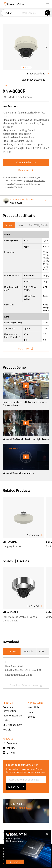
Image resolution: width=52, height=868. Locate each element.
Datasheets (12, 651)
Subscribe (16, 787)
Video (9, 225)
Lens (20, 225)
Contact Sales (26, 162)
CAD (42, 651)
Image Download (38, 73)
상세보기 (6, 864)
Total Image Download (35, 80)
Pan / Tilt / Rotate (39, 225)
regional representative (34, 180)
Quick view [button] (35, 535)
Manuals (28, 651)
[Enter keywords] (32, 13)
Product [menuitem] (8, 13)
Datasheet (26, 170)
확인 (45, 856)
